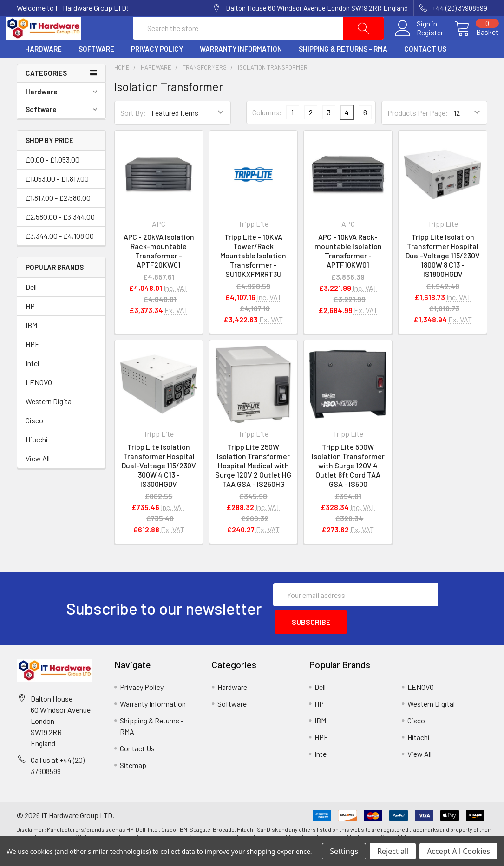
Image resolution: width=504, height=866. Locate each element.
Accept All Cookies (458, 851)
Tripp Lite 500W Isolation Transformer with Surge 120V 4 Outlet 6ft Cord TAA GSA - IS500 (348, 488)
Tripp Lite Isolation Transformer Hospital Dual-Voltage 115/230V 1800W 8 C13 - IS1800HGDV (443, 278)
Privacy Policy (157, 71)
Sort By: (133, 135)
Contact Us (425, 71)
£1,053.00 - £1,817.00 (57, 201)
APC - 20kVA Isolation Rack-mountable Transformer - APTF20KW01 (159, 273)
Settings (344, 851)
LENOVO (39, 404)
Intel (32, 385)
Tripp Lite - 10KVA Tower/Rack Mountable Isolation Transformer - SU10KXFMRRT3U (253, 278)
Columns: (267, 134)
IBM (31, 347)
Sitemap (133, 783)
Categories (46, 95)
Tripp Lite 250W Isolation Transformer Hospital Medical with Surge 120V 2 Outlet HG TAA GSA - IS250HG (253, 488)
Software (96, 71)
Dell (31, 309)
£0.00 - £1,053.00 (52, 182)
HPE (33, 366)
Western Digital (49, 423)
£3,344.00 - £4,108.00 (60, 258)
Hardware (43, 71)
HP (30, 328)
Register (419, 44)
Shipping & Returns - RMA (343, 71)
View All (38, 481)
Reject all (393, 851)
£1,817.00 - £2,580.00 (58, 220)
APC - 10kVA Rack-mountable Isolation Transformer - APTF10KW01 (348, 273)
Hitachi (37, 462)
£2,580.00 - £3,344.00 (60, 239)
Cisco (34, 443)
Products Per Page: (418, 135)
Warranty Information (241, 71)
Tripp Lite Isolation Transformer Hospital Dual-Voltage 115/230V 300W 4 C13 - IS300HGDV (159, 488)
